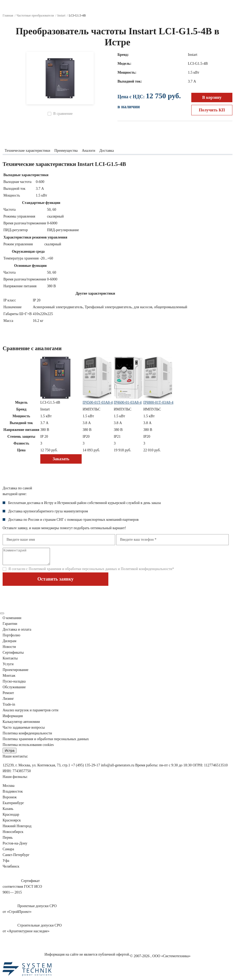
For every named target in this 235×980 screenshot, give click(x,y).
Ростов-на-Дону (15, 846)
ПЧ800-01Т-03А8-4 (158, 402)
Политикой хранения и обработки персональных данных (73, 572)
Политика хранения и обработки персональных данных (46, 742)
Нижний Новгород (17, 829)
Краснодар (11, 818)
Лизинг (8, 702)
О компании (12, 621)
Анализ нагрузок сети (30, 713)
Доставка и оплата (17, 633)
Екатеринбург (13, 806)
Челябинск (11, 870)
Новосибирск (13, 835)
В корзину (212, 97)
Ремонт (8, 696)
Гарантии (10, 627)
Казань (8, 812)
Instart (61, 15)
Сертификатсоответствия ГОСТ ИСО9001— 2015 (22, 890)
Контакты (10, 661)
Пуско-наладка (14, 684)
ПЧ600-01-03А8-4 (128, 402)
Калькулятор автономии (21, 725)
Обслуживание (14, 690)
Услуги (8, 667)
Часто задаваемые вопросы (24, 731)
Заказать (61, 459)
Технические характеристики (27, 151)
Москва (9, 789)
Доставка (107, 151)
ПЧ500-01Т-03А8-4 (98, 402)
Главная (8, 15)
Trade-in (9, 708)
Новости (9, 650)
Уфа (6, 864)
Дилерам (9, 644)
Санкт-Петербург (16, 858)
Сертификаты (13, 656)
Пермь (8, 841)
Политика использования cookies (28, 748)
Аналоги (89, 151)
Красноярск (12, 823)
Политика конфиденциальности (27, 736)
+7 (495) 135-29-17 (86, 768)
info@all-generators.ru (118, 768)
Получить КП (212, 110)
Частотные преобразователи (35, 15)
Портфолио (11, 638)
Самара (8, 852)
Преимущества (66, 151)
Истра (10, 754)
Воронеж (10, 800)
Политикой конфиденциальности (146, 572)
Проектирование (16, 673)
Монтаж (9, 679)
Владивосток (13, 795)
